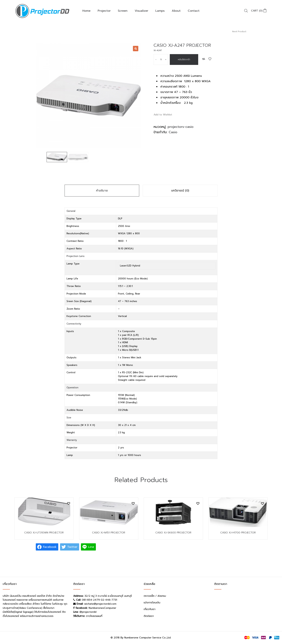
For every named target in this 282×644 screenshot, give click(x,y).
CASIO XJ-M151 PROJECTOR (109, 533)
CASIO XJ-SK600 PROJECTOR (173, 533)
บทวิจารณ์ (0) (180, 191)
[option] (88, 96)
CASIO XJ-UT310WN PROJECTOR (44, 533)
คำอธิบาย (102, 191)
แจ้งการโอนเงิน (152, 603)
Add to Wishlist (210, 59)
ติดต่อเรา (149, 616)
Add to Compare (204, 59)
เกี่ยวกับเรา (150, 609)
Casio (173, 132)
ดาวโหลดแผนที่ (94, 616)
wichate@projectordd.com (100, 604)
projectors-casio (181, 127)
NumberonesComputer (102, 608)
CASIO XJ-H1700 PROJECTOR (238, 533)
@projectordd (88, 612)
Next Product (239, 31)
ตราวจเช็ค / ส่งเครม (155, 596)
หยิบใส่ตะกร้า (184, 60)
